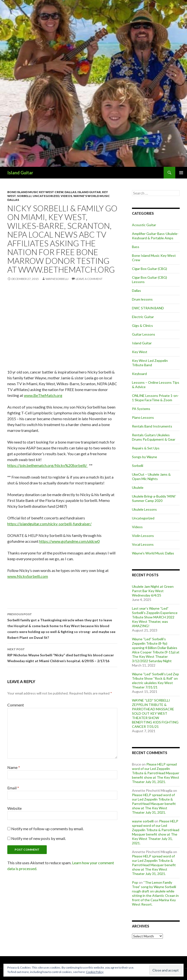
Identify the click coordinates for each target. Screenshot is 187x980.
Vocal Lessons (143, 544)
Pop (135, 882)
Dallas (70, 192)
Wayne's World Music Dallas (153, 553)
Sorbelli (24, 196)
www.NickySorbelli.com (28, 576)
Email (13, 788)
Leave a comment (89, 279)
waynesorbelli (57, 279)
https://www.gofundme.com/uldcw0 (69, 541)
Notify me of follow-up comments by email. (47, 829)
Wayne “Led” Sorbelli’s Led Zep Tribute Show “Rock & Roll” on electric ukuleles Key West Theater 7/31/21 (155, 681)
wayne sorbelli (143, 821)
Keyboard (139, 374)
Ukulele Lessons (144, 509)
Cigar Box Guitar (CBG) (150, 269)
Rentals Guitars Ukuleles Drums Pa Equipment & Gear (154, 437)
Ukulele (138, 487)
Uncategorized (46, 196)
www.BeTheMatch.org (43, 395)
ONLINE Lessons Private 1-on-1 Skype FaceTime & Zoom (155, 398)
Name (14, 767)
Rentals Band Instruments (152, 426)
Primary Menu (181, 173)
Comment (16, 705)
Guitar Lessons (144, 334)
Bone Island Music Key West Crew (35, 192)
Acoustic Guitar (144, 225)
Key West (140, 352)
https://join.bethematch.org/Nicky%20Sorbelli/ (47, 465)
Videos (66, 196)
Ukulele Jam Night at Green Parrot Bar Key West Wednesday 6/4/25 (153, 591)
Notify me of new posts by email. (38, 838)
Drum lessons (142, 299)
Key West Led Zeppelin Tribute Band (150, 363)
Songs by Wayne (145, 457)
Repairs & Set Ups (146, 448)
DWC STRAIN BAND (148, 308)
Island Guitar (20, 173)
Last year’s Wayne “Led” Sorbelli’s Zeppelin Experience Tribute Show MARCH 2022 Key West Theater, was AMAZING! (155, 617)
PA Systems (141, 409)
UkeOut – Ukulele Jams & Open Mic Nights (151, 477)
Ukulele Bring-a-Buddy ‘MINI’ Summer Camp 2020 (154, 498)
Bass (136, 247)
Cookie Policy (95, 972)
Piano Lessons (143, 417)
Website (14, 808)
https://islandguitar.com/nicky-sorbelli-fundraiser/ (49, 524)
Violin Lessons (143, 536)
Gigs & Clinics (142, 325)
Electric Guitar (143, 317)
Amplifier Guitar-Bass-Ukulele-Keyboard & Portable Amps (155, 236)
